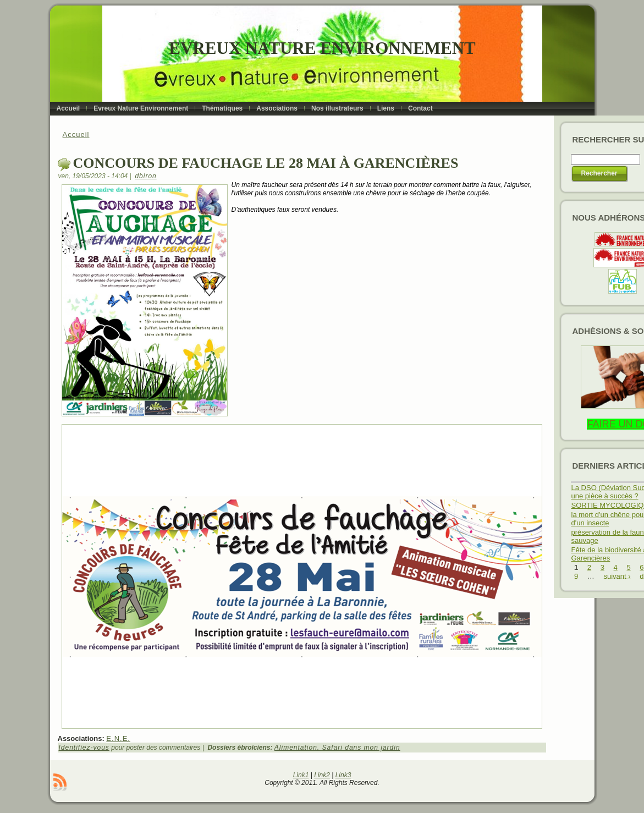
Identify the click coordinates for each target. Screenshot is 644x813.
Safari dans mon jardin (361, 748)
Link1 (301, 775)
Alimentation (296, 748)
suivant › (617, 576)
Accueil (76, 134)
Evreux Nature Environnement (322, 48)
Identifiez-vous (84, 748)
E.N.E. (118, 738)
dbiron (145, 176)
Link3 (343, 775)
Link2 (322, 775)
